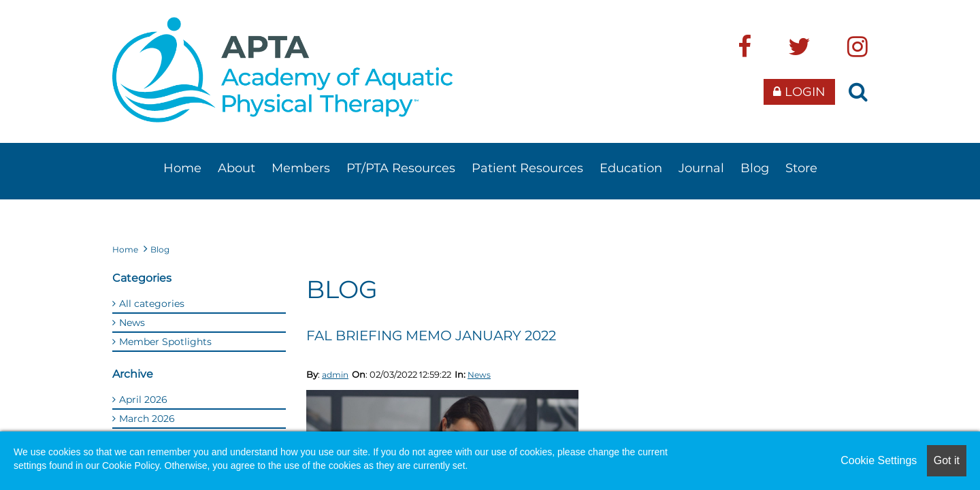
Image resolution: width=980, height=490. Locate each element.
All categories (152, 304)
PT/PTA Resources (401, 168)
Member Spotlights (165, 342)
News (479, 375)
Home (182, 168)
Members (301, 168)
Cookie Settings (879, 460)
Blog (755, 168)
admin (335, 375)
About (236, 168)
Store (801, 168)
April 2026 (143, 399)
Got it (947, 460)
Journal (701, 168)
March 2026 (147, 419)
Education (631, 168)
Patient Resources (527, 168)
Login (799, 92)
